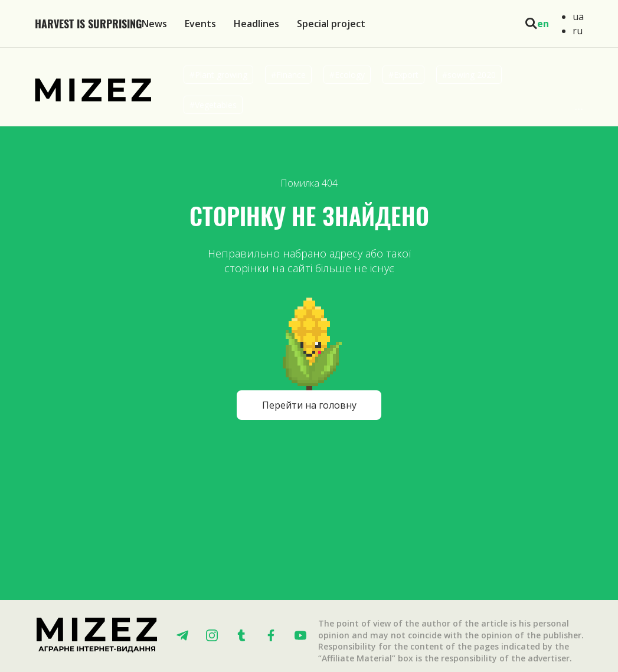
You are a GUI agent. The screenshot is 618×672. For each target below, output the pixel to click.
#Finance (288, 75)
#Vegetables (213, 105)
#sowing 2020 (469, 75)
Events (200, 24)
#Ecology (347, 75)
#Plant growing (218, 75)
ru (578, 31)
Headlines (256, 24)
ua (578, 17)
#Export (403, 75)
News (154, 24)
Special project (331, 24)
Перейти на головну (309, 405)
